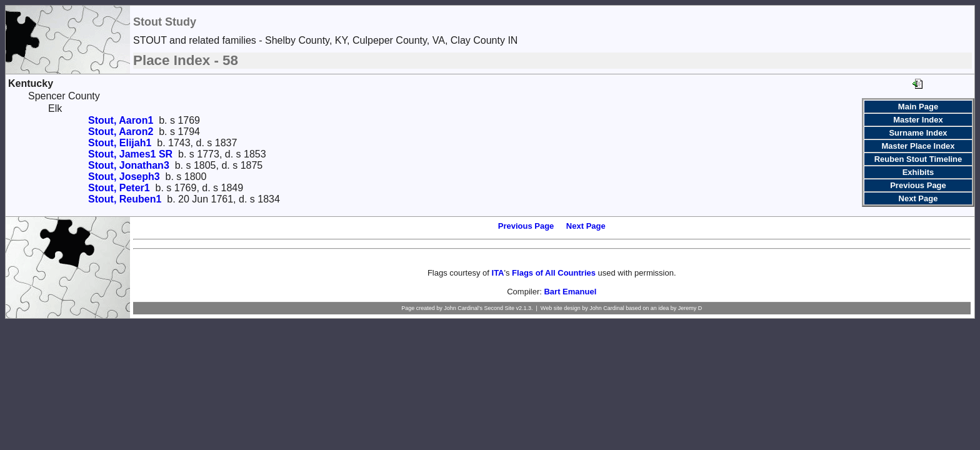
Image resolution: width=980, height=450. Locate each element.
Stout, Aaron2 (121, 132)
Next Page (918, 198)
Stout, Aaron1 (121, 120)
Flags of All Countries (554, 273)
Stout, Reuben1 (125, 199)
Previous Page (918, 185)
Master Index (918, 120)
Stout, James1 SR (130, 154)
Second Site (499, 308)
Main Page (918, 107)
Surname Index (918, 133)
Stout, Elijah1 (120, 143)
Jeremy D (690, 308)
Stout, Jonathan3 (129, 165)
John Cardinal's (463, 308)
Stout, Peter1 (119, 188)
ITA (498, 273)
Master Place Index (918, 146)
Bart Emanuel (570, 292)
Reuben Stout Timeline (918, 159)
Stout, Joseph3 (124, 177)
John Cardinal (607, 308)
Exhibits (918, 172)
